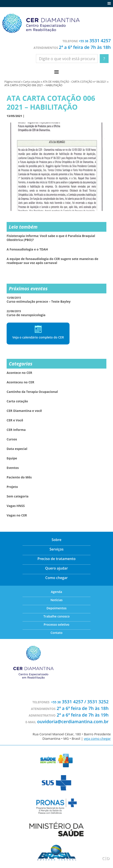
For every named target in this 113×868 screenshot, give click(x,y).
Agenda (57, 592)
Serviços (56, 549)
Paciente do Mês (19, 477)
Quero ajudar (57, 568)
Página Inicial (12, 82)
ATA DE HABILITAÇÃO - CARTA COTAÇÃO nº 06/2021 (75, 82)
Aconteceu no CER (20, 382)
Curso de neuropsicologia (26, 313)
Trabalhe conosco (57, 616)
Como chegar (56, 578)
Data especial (17, 449)
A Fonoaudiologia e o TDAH (27, 249)
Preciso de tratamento (56, 559)
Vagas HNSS (16, 506)
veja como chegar (97, 738)
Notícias (57, 600)
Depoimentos (57, 608)
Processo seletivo (56, 624)
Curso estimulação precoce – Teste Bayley (39, 300)
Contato (56, 633)
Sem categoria (18, 496)
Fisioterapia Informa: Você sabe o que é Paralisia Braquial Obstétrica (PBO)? (51, 238)
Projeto (12, 487)
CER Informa (16, 430)
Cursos (12, 439)
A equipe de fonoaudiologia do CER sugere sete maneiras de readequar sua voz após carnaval (52, 261)
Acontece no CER (19, 373)
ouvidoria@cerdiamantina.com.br (73, 722)
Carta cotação (32, 82)
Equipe (12, 458)
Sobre (57, 540)
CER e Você (15, 420)
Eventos (13, 468)
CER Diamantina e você (24, 411)
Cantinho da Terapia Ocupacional (32, 392)
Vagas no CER (17, 515)
